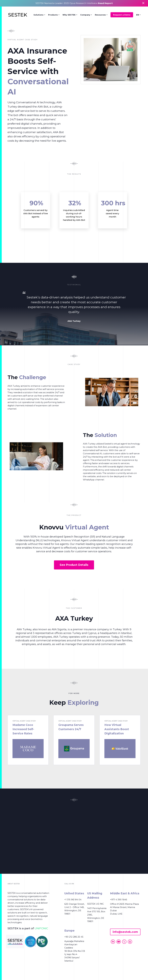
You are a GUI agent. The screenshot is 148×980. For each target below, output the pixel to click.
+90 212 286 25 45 (74, 937)
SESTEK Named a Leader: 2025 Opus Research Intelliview (74, 3)
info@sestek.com (125, 932)
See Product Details (74, 565)
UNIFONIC (41, 928)
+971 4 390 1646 (119, 900)
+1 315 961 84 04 (73, 900)
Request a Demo (122, 15)
